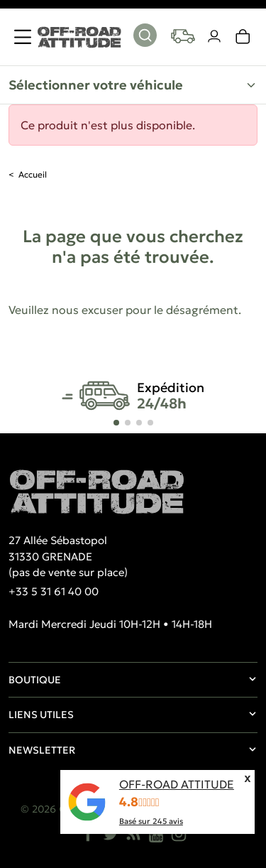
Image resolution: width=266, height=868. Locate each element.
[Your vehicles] (183, 36)
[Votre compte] (215, 37)
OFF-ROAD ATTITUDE (177, 784)
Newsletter (42, 750)
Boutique (35, 680)
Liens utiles (41, 715)
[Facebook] (88, 834)
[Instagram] (179, 834)
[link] (243, 37)
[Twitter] (111, 834)
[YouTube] (156, 834)
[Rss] (133, 834)
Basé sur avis (151, 821)
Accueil (33, 174)
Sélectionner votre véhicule (96, 85)
